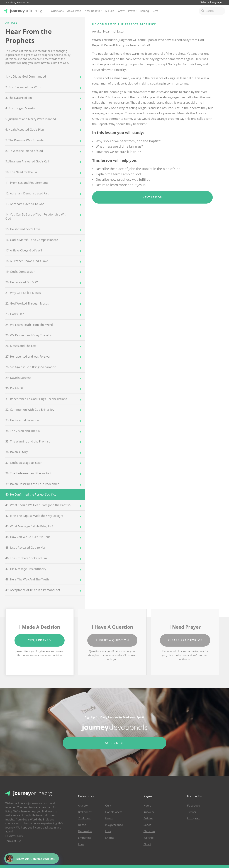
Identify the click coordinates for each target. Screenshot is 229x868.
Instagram (194, 818)
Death (82, 825)
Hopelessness (114, 812)
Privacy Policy (14, 836)
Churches (149, 831)
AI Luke (110, 11)
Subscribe (114, 743)
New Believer (93, 11)
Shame (110, 838)
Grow (121, 11)
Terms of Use (13, 841)
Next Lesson (152, 197)
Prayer (132, 11)
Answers (149, 812)
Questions (57, 11)
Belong (144, 11)
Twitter (192, 812)
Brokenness (85, 812)
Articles (148, 818)
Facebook (194, 806)
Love (108, 831)
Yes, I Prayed (40, 640)
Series (147, 825)
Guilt (108, 806)
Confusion (84, 818)
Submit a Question (112, 640)
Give (155, 11)
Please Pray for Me (185, 640)
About (147, 844)
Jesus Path (74, 11)
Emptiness (85, 838)
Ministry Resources (18, 3)
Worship (149, 838)
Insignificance (114, 825)
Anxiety (83, 806)
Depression (85, 831)
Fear (81, 844)
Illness (109, 818)
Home (147, 806)
